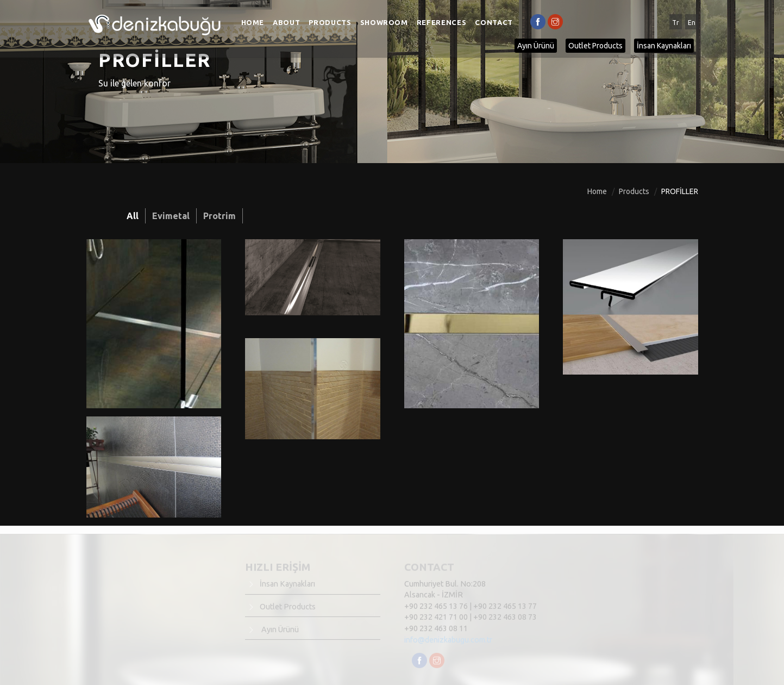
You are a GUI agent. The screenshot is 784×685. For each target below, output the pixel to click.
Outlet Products (595, 46)
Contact (494, 22)
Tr (676, 23)
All (133, 216)
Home (253, 22)
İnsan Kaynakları (664, 46)
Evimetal (171, 216)
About (286, 22)
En (692, 23)
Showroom (384, 22)
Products (330, 22)
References (442, 22)
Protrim (219, 216)
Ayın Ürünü (536, 46)
